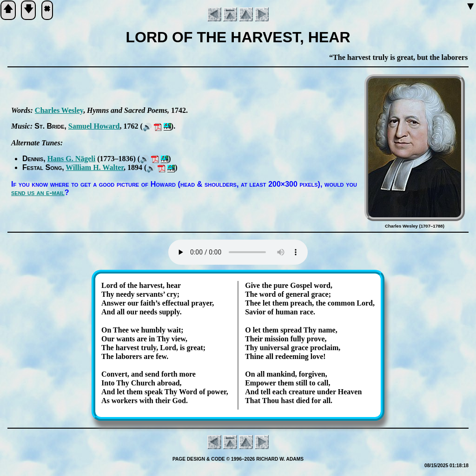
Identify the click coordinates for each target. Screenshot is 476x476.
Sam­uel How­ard (94, 126)
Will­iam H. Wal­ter (95, 167)
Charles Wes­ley (59, 110)
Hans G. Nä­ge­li (72, 159)
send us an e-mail (38, 192)
